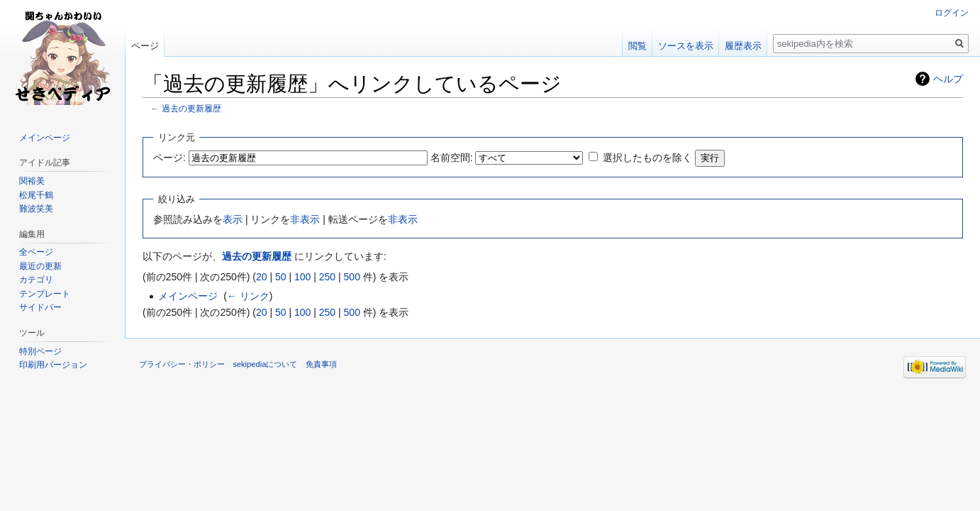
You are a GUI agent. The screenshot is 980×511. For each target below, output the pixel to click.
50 (281, 277)
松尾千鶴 (36, 195)
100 (302, 277)
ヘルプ (948, 79)
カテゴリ (36, 280)
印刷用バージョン (53, 365)
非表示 (305, 219)
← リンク (248, 296)
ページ (145, 46)
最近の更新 (40, 266)
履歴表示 (743, 46)
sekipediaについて (265, 364)
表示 (233, 219)
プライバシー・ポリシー (182, 364)
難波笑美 (36, 209)
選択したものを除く (647, 158)
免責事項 (321, 364)
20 (262, 277)
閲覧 (637, 46)
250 (327, 277)
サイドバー (40, 307)
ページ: (169, 158)
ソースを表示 (686, 46)
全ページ (36, 252)
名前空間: (452, 158)
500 (352, 277)
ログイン (952, 13)
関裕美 (32, 181)
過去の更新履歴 (191, 108)
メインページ (188, 296)
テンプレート (45, 294)
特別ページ (40, 351)
